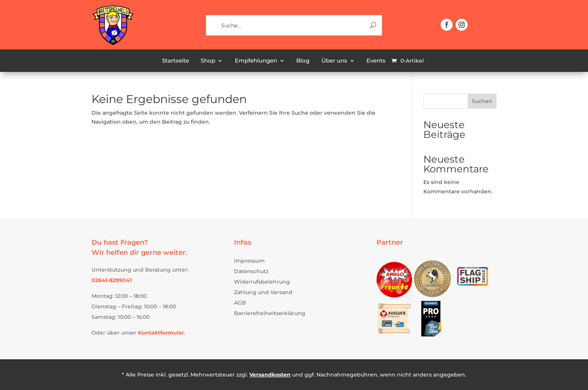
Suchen (482, 101)
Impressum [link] (249, 261)
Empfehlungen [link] (256, 61)
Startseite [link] (175, 61)
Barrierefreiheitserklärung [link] (270, 313)
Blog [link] (303, 61)
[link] (113, 44)
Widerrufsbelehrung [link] (262, 282)
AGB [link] (240, 303)
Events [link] (376, 61)
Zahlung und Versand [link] (263, 292)
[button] (447, 25)
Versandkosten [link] (270, 375)
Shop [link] (208, 61)
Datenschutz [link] (251, 271)
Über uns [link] (334, 61)
